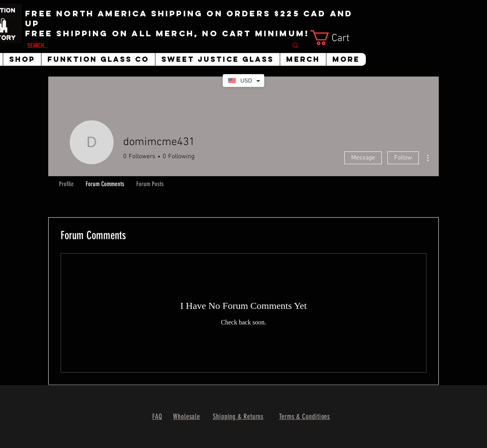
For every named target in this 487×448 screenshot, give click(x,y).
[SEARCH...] (152, 46)
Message (363, 158)
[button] (338, 38)
